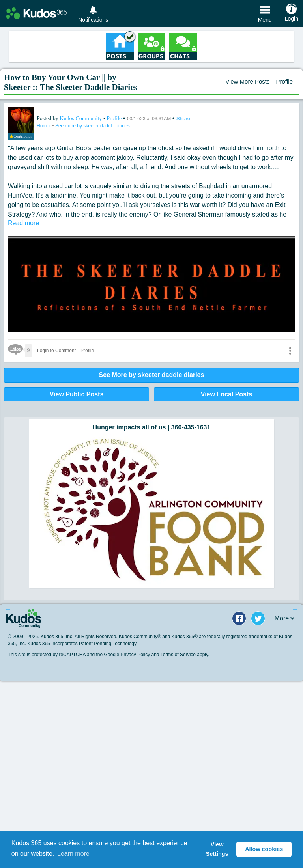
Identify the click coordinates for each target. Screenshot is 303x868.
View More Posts (247, 81)
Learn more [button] (73, 854)
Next (295, 609)
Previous (8, 609)
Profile (284, 81)
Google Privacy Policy (127, 655)
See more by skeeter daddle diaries (93, 126)
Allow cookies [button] (264, 849)
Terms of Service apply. (185, 655)
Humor (44, 126)
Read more (23, 223)
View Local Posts (226, 394)
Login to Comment (56, 351)
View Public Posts (77, 394)
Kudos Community (81, 119)
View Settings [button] (217, 849)
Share (183, 119)
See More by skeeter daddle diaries (152, 375)
